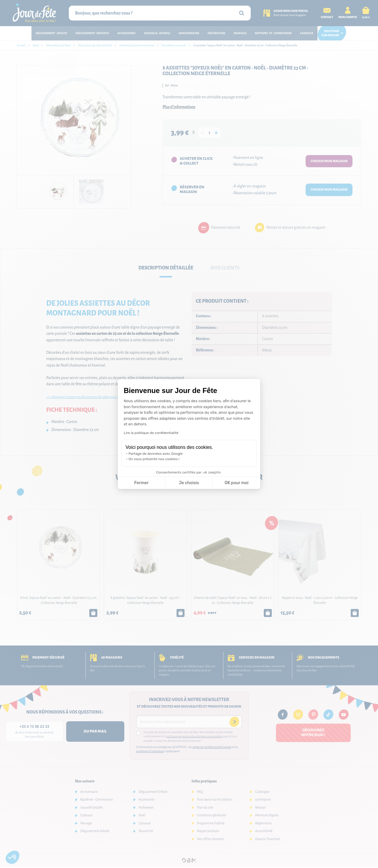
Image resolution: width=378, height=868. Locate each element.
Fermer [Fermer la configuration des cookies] (141, 483)
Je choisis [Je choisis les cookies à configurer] (189, 483)
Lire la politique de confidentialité (151, 433)
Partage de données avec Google (156, 454)
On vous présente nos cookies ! (154, 459)
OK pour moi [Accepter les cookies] (237, 483)
